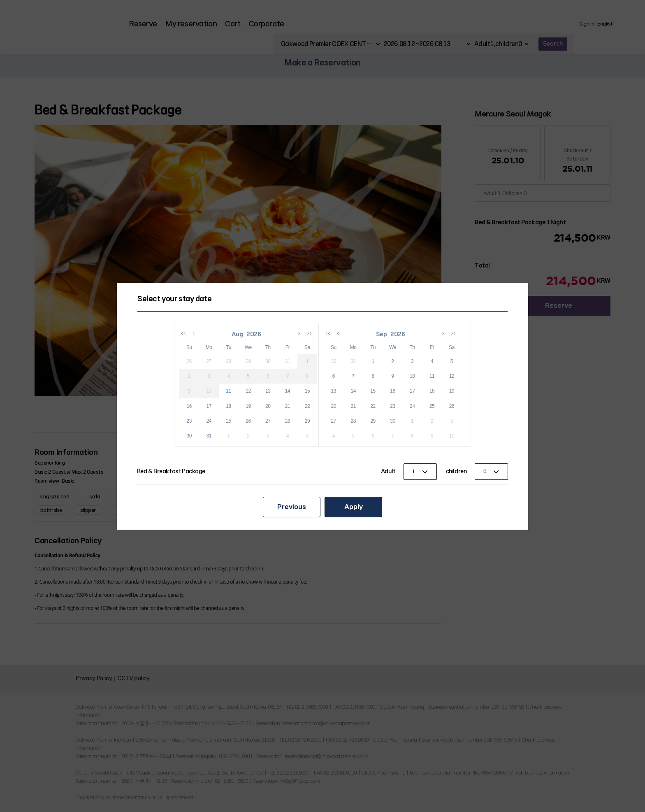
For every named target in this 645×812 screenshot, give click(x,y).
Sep (382, 334)
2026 (254, 334)
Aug (238, 334)
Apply (354, 507)
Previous (292, 507)
